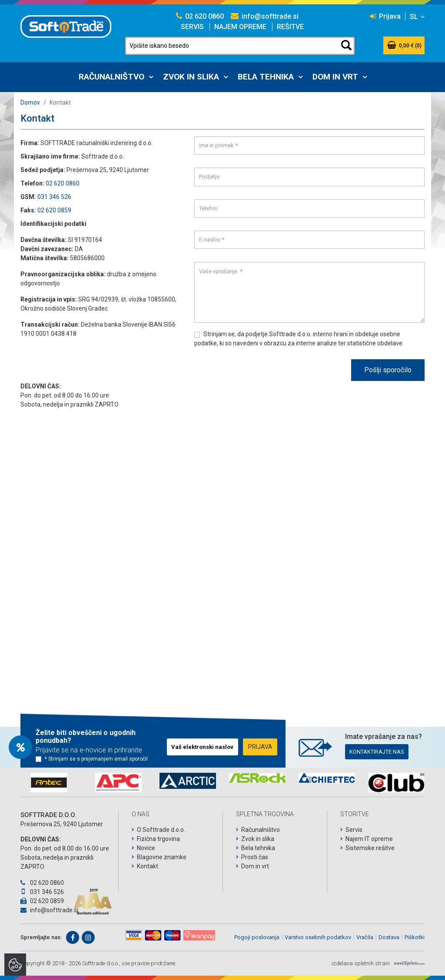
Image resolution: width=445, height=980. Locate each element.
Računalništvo (111, 77)
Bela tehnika (266, 77)
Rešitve (290, 27)
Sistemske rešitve (370, 848)
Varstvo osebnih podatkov (318, 937)
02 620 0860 (200, 16)
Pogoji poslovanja (257, 937)
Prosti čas (255, 857)
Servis (192, 27)
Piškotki (415, 937)
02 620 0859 (54, 210)
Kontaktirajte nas (377, 752)
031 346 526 (54, 197)
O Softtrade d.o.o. (161, 830)
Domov (30, 103)
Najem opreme (240, 27)
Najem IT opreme (369, 839)
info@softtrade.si (265, 16)
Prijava (385, 16)
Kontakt (148, 866)
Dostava (389, 937)
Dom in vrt (335, 77)
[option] (49, 783)
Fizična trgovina (158, 839)
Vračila (365, 937)
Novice (146, 848)
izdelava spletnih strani (361, 963)
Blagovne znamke (162, 857)
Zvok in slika (191, 77)
